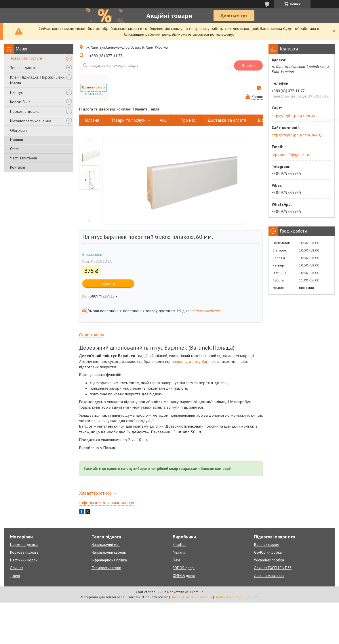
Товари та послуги (26, 58)
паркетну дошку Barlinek (194, 361)
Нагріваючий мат (106, 545)
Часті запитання (23, 158)
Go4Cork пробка (268, 552)
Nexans (179, 552)
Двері (15, 576)
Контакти (18, 167)
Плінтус (16, 92)
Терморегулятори (106, 568)
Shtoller (179, 545)
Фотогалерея (296, 120)
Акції (164, 120)
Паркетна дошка (25, 111)
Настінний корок (24, 560)
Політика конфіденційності (237, 597)
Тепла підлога (22, 68)
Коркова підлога (24, 552)
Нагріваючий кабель (109, 552)
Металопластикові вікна (31, 121)
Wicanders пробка (269, 560)
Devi (176, 560)
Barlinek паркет (267, 545)
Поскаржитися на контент (191, 597)
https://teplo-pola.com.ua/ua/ (297, 135)
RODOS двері (184, 568)
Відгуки (265, 120)
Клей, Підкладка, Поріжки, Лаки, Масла (38, 80)
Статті (15, 149)
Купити (108, 283)
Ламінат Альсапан (269, 576)
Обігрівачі (19, 130)
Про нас (188, 120)
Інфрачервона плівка (109, 560)
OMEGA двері (184, 576)
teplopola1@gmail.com (292, 155)
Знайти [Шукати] (248, 65)
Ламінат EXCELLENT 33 (273, 568)
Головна (92, 120)
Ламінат (17, 568)
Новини (17, 140)
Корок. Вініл (20, 102)
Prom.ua (197, 592)
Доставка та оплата (227, 120)
